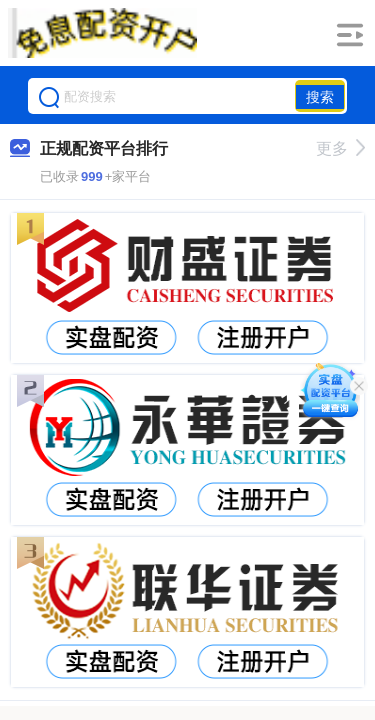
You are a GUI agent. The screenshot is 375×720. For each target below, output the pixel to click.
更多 (340, 148)
